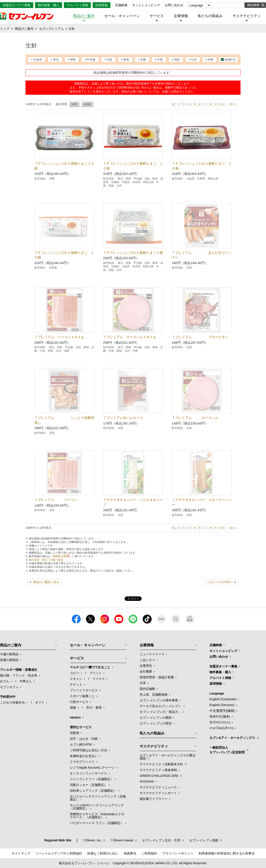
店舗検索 (121, 5)
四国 (177, 60)
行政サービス (79, 702)
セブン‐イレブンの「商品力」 (160, 712)
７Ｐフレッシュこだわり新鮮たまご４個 (133, 253)
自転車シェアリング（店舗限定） (93, 791)
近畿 (143, 60)
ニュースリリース (152, 654)
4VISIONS (147, 781)
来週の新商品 (9, 660)
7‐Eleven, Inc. (92, 840)
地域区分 (230, 60)
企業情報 (181, 16)
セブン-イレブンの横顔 (156, 718)
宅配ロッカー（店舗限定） (88, 785)
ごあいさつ (147, 660)
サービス (157, 16)
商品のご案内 (84, 16)
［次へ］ (233, 104)
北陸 (109, 60)
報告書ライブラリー (154, 799)
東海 (126, 60)
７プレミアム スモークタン (200, 337)
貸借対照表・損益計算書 (157, 677)
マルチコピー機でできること (90, 667)
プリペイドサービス (84, 690)
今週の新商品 (9, 654)
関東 (73, 60)
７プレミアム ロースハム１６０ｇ (130, 337)
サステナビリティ (247, 16)
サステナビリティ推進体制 (158, 770)
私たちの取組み (210, 16)
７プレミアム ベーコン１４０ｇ (59, 337)
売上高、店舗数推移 (154, 694)
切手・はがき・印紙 (84, 739)
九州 (194, 60)
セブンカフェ (9, 687)
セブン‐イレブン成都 (204, 840)
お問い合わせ (174, 5)
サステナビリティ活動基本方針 (161, 764)
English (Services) (222, 705)
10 (222, 104)
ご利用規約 (149, 853)
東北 (56, 60)
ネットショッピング (146, 5)
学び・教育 (94, 708)
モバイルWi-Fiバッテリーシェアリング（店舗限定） (97, 807)
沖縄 (210, 60)
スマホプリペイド (82, 762)
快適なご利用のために (103, 853)
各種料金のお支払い (84, 756)
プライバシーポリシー (178, 853)
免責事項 (130, 853)
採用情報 (102, 5)
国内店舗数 (147, 689)
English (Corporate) (223, 699)
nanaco (75, 717)
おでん (5, 681)
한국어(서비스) (220, 722)
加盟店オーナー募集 (17, 5)
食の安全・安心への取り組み (46, 560)
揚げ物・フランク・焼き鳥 (19, 675)
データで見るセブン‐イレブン (161, 706)
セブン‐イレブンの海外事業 (159, 700)
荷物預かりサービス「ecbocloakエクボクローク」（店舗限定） (97, 816)
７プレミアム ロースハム (195, 418)
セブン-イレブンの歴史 (156, 723)
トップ (5, 29)
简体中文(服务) (220, 716)
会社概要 (146, 671)
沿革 (143, 683)
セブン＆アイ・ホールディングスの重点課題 (168, 757)
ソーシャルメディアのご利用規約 (59, 853)
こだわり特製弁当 (12, 702)
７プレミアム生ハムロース (123, 418)
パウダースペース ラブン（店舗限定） (97, 823)
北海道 (38, 60)
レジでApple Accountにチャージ (92, 767)
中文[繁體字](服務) (222, 711)
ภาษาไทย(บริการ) (221, 728)
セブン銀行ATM (81, 744)
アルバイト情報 (77, 5)
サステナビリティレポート (158, 793)
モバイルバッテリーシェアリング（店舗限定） (98, 798)
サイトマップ (21, 853)
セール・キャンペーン (122, 16)
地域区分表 (59, 556)
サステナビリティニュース (158, 787)
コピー (74, 673)
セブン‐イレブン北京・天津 (161, 840)
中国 (160, 60)
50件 (74, 104)
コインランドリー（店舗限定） (92, 779)
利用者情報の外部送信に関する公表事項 (227, 853)
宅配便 (74, 733)
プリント (96, 673)
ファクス (99, 679)
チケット (76, 685)
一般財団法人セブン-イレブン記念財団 (227, 750)
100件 (87, 104)
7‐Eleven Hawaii (122, 840)
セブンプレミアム (51, 29)
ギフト (40, 702)
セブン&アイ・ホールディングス (232, 738)
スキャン (76, 679)
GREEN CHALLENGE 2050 (159, 776)
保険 (73, 708)
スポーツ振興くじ (82, 696)
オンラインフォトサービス (88, 773)
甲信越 (91, 60)
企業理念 (146, 666)
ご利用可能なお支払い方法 (88, 750)
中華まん (26, 681)
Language (196, 5)
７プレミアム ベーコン (56, 500)
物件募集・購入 (49, 5)
